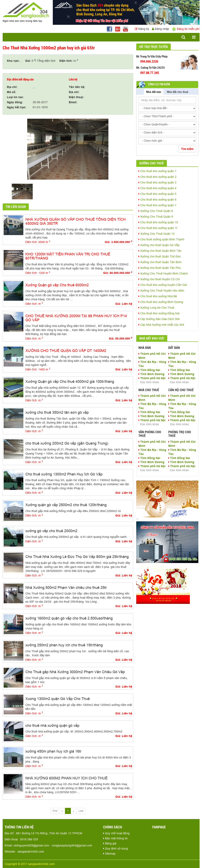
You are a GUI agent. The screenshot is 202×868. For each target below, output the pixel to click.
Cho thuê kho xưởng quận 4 (157, 188)
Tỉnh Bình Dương (151, 374)
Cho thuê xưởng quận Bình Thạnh (161, 239)
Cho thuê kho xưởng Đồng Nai (159, 313)
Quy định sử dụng (116, 848)
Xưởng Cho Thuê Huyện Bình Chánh (163, 273)
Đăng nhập (160, 29)
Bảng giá (110, 843)
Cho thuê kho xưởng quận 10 (158, 222)
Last (81, 811)
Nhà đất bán (154, 92)
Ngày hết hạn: (17, 107)
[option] (68, 149)
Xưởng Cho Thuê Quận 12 (157, 234)
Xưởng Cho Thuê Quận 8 (156, 211)
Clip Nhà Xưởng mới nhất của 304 (161, 325)
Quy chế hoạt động (116, 833)
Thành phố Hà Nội (152, 378)
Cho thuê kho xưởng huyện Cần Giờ (163, 285)
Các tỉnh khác (150, 382)
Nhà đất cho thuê (178, 92)
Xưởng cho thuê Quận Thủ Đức (160, 256)
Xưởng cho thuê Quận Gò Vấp (159, 245)
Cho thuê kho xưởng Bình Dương (161, 302)
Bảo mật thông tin (115, 838)
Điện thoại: (76, 97)
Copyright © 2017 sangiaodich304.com (30, 864)
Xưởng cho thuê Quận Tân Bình (160, 262)
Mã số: (12, 92)
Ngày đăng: (15, 102)
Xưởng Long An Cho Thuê (156, 308)
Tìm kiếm (187, 149)
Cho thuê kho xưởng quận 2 (157, 177)
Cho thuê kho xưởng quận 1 (157, 171)
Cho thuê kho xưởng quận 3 (157, 182)
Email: (73, 102)
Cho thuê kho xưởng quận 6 (157, 200)
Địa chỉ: (12, 87)
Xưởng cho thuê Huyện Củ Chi (159, 279)
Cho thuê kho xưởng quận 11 (158, 228)
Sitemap (109, 854)
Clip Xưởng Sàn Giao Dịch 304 (159, 319)
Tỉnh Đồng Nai (149, 370)
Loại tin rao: (15, 97)
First (55, 811)
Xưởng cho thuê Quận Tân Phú (160, 268)
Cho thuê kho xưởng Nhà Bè (158, 296)
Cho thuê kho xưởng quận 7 (157, 205)
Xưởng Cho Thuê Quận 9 (156, 217)
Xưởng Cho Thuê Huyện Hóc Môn (161, 291)
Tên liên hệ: (77, 87)
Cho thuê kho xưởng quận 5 (157, 194)
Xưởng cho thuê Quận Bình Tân (160, 251)
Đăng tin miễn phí (186, 29)
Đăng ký (142, 29)
